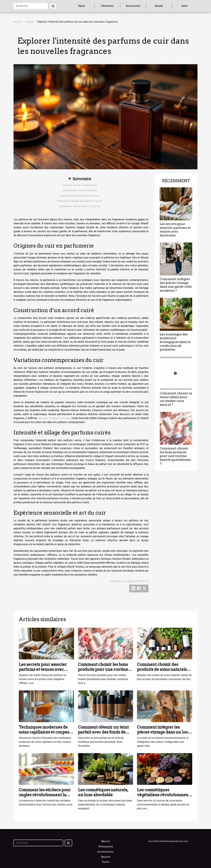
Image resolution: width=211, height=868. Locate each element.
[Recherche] (31, 6)
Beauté (159, 6)
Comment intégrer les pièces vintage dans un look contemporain (164, 732)
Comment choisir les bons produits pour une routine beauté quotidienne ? (175, 456)
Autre (185, 6)
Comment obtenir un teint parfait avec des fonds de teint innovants (103, 732)
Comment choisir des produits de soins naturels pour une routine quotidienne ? (162, 672)
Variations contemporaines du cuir (80, 196)
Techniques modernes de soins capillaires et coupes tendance (44, 732)
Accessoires (133, 6)
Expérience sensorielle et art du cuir (80, 206)
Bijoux (82, 6)
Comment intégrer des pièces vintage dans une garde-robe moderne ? (176, 285)
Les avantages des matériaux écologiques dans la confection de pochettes (175, 342)
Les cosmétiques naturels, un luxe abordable (103, 792)
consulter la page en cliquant (54, 418)
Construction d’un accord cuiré (80, 190)
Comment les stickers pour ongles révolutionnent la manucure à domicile (45, 795)
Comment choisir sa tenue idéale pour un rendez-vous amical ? (176, 399)
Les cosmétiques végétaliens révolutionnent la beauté (163, 795)
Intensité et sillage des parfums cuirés (80, 201)
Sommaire (82, 179)
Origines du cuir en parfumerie (80, 185)
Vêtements (107, 6)
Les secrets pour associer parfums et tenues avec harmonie (175, 230)
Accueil (18, 22)
